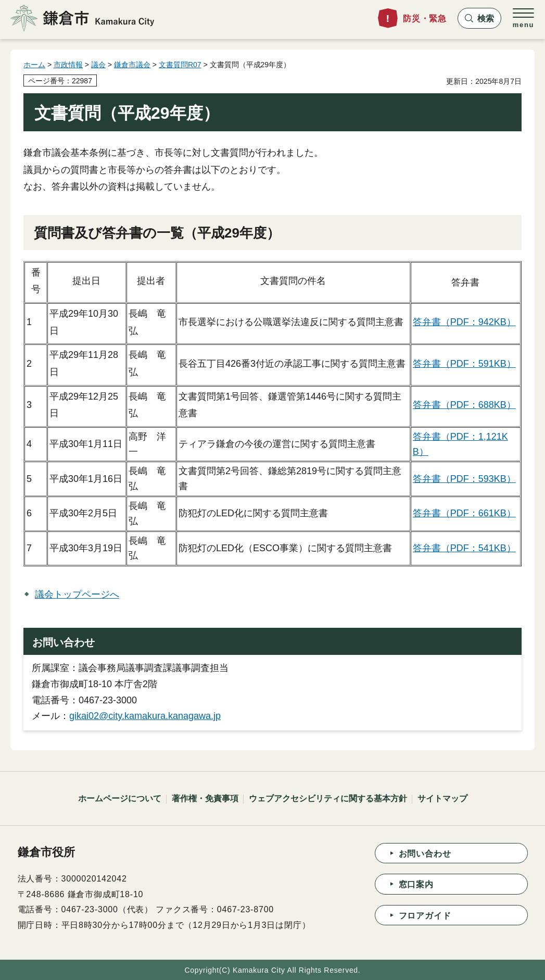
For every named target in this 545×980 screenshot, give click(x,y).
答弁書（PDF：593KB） (464, 479)
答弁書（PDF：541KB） (464, 548)
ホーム (34, 65)
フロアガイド (425, 916)
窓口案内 (416, 884)
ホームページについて (120, 798)
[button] (479, 18)
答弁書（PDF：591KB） (464, 364)
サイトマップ (442, 798)
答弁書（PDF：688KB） (464, 405)
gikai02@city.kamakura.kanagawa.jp (145, 716)
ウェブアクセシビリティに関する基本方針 (328, 798)
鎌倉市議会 (132, 65)
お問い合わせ (425, 854)
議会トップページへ (77, 594)
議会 (98, 65)
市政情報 (68, 65)
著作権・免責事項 (205, 798)
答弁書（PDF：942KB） (464, 322)
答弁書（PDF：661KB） (464, 513)
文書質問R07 (180, 65)
